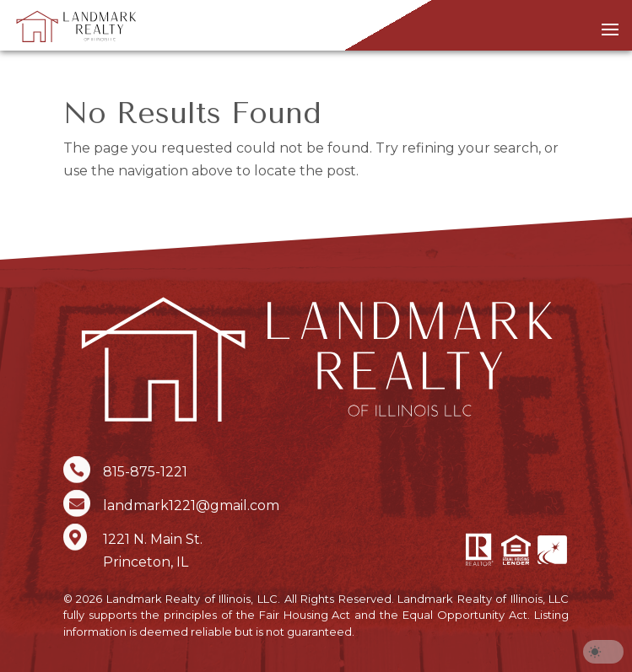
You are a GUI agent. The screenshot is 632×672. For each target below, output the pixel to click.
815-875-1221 (145, 472)
